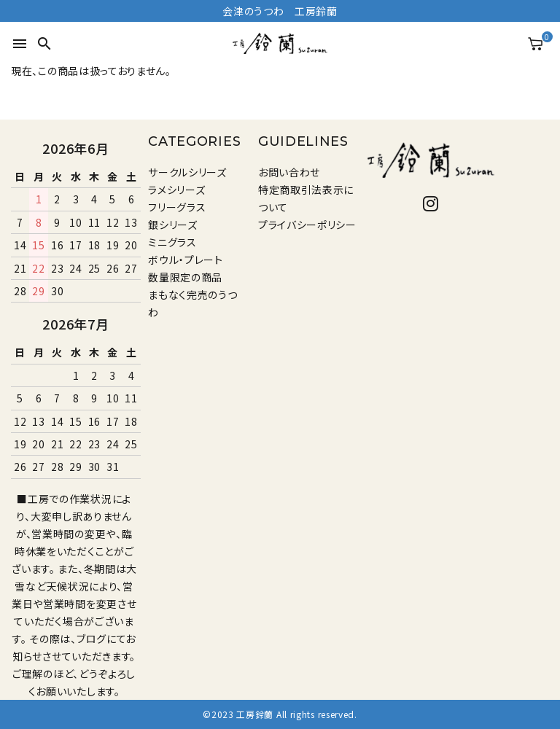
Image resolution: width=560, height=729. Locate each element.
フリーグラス (177, 207)
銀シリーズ (173, 225)
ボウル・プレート (186, 260)
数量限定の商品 (185, 277)
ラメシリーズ (176, 190)
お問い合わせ (289, 172)
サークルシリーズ (187, 172)
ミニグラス (172, 242)
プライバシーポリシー (307, 225)
